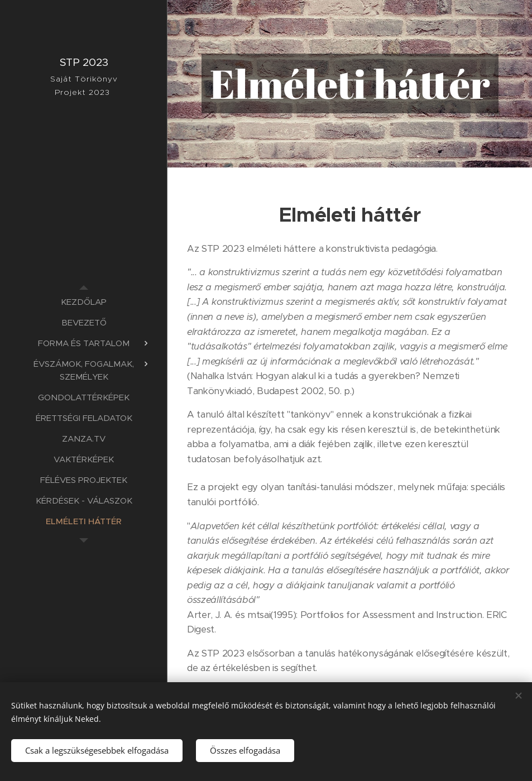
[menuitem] (84, 302)
